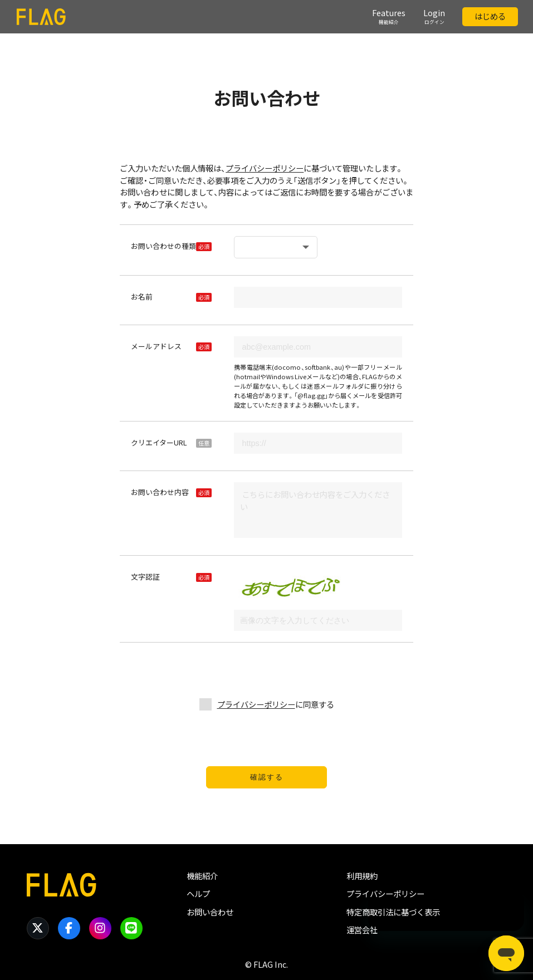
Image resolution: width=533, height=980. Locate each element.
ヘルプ (198, 894)
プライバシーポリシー (265, 168)
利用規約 (362, 876)
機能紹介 (202, 876)
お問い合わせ (210, 912)
